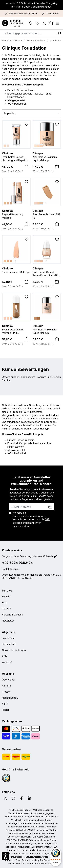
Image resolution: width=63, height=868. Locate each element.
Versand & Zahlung (13, 615)
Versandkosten (16, 813)
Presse (6, 692)
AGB (47, 519)
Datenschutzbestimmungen (28, 516)
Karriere (6, 686)
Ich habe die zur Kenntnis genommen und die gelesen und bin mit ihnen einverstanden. (31, 519)
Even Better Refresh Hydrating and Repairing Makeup (16, 157)
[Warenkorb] (51, 23)
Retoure (6, 609)
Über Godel (8, 680)
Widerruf (7, 662)
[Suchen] (59, 33)
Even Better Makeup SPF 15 (47, 214)
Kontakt (6, 596)
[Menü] (58, 23)
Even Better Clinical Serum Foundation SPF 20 (47, 272)
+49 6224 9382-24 (17, 563)
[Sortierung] (32, 113)
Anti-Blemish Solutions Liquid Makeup (47, 157)
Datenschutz (9, 644)
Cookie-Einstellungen (14, 650)
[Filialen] (31, 23)
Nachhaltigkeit (10, 698)
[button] (6, 856)
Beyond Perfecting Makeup (16, 214)
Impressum (8, 638)
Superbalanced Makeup (16, 270)
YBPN (5, 704)
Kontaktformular (11, 569)
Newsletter (8, 621)
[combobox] (28, 33)
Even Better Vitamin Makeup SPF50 (16, 329)
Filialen (6, 710)
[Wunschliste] (37, 23)
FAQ (4, 602)
